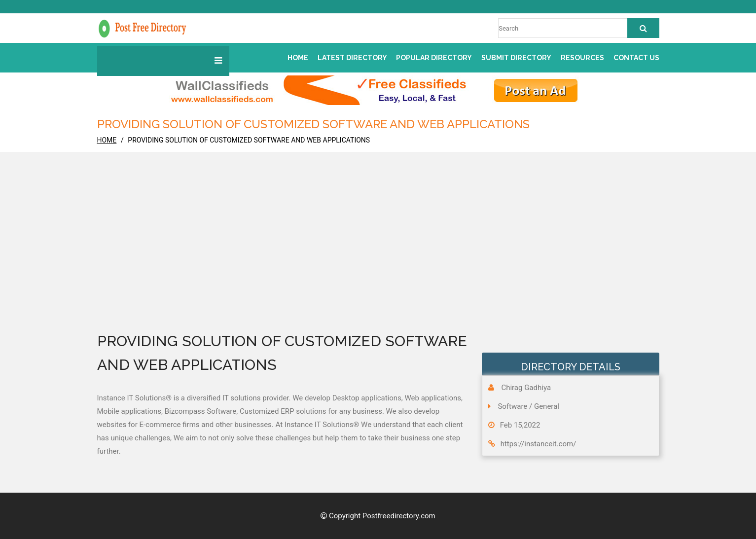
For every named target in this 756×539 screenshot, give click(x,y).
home (107, 140)
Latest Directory (352, 58)
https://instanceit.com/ (539, 444)
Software (512, 406)
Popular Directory (434, 58)
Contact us (636, 58)
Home (298, 58)
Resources (582, 58)
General (547, 406)
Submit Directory (516, 58)
